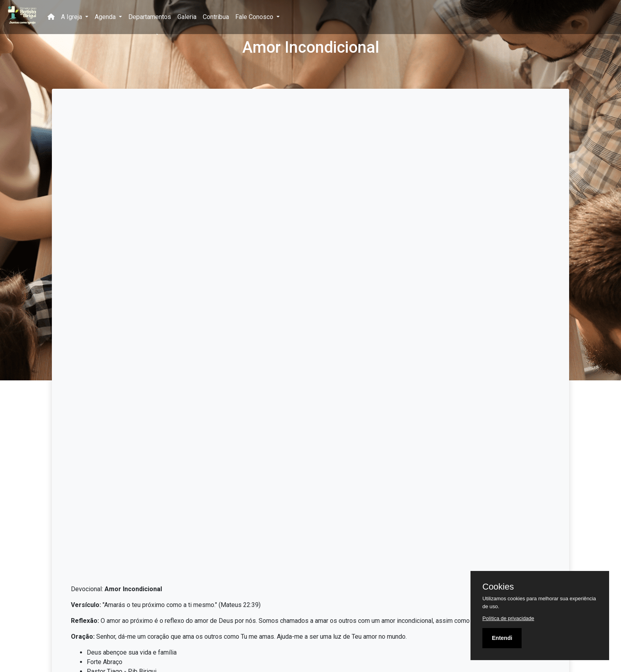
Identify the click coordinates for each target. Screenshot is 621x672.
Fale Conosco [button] (255, 17)
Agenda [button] (106, 17)
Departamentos (150, 17)
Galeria (187, 17)
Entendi (502, 638)
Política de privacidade (508, 618)
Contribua (216, 17)
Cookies (498, 587)
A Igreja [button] (72, 17)
